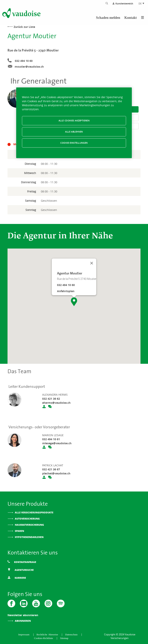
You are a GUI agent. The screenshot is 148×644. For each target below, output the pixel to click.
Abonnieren (23, 621)
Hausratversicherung (29, 525)
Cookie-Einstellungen (74, 143)
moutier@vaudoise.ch (29, 67)
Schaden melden (108, 18)
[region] (74, 123)
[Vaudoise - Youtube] (36, 603)
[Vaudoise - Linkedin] (24, 603)
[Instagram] (48, 603)
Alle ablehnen (74, 132)
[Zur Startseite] (21, 14)
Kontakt (130, 18)
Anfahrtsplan (66, 291)
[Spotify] (61, 603)
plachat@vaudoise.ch (56, 473)
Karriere (17, 578)
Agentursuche (21, 570)
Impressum (25, 634)
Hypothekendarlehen (29, 537)
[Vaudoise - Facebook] (11, 603)
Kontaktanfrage (22, 562)
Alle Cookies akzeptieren (74, 121)
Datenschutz (72, 634)
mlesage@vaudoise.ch (57, 443)
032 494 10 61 (51, 439)
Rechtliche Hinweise (48, 634)
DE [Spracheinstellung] (142, 3)
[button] (74, 302)
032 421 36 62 (51, 399)
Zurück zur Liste (24, 27)
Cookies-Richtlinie (44, 638)
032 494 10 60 (24, 61)
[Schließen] (92, 263)
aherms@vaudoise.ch (56, 403)
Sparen (19, 531)
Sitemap (64, 638)
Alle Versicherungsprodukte (34, 513)
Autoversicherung (27, 519)
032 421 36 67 (51, 469)
